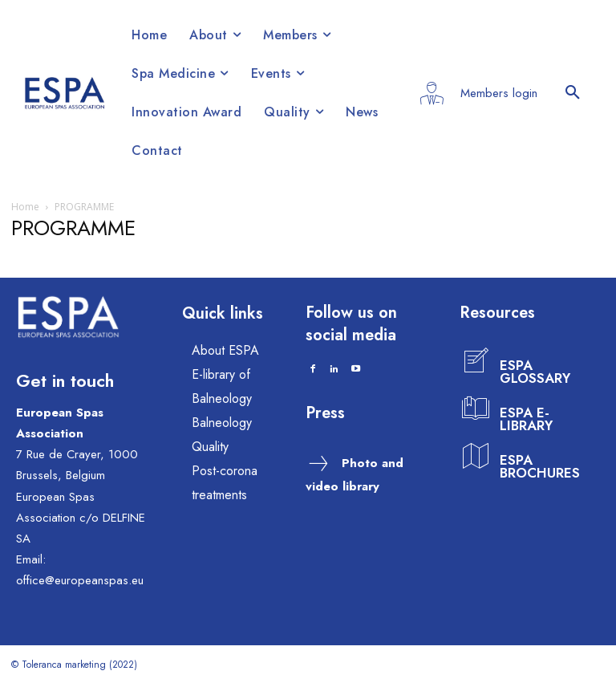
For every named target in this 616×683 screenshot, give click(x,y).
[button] (573, 93)
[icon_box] (521, 362)
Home (25, 207)
